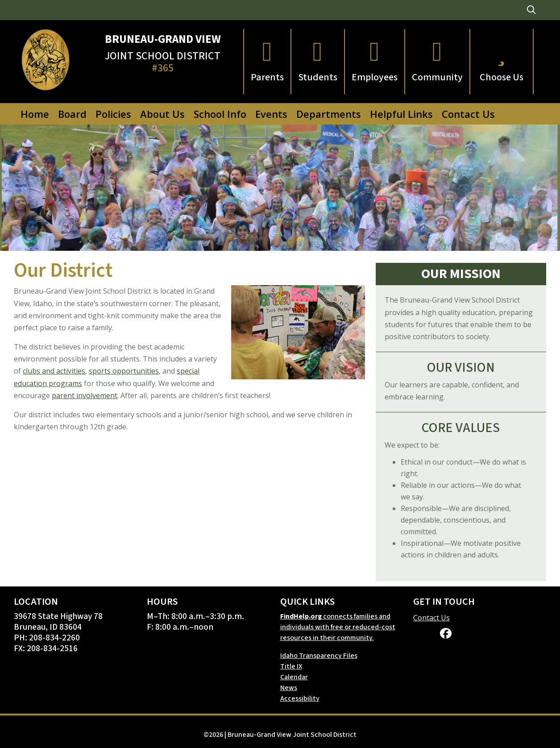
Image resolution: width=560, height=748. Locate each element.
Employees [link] (375, 77)
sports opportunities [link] (124, 371)
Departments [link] (329, 114)
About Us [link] (162, 114)
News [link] (289, 688)
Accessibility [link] (300, 698)
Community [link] (437, 77)
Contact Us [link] (468, 114)
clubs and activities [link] (54, 371)
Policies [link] (113, 114)
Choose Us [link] (502, 77)
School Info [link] (220, 114)
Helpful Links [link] (401, 114)
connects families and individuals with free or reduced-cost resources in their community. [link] (338, 627)
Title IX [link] (291, 666)
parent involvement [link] (85, 395)
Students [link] (318, 77)
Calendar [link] (294, 677)
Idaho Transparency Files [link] (319, 656)
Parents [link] (267, 77)
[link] (531, 10)
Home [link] (35, 114)
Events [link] (271, 114)
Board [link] (72, 114)
